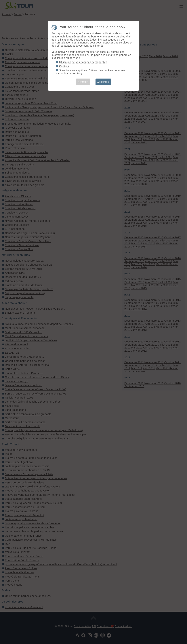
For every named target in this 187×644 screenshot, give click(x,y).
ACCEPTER (103, 82)
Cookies (64, 66)
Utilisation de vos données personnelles (83, 62)
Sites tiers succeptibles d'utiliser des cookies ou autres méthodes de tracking (91, 72)
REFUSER (83, 82)
